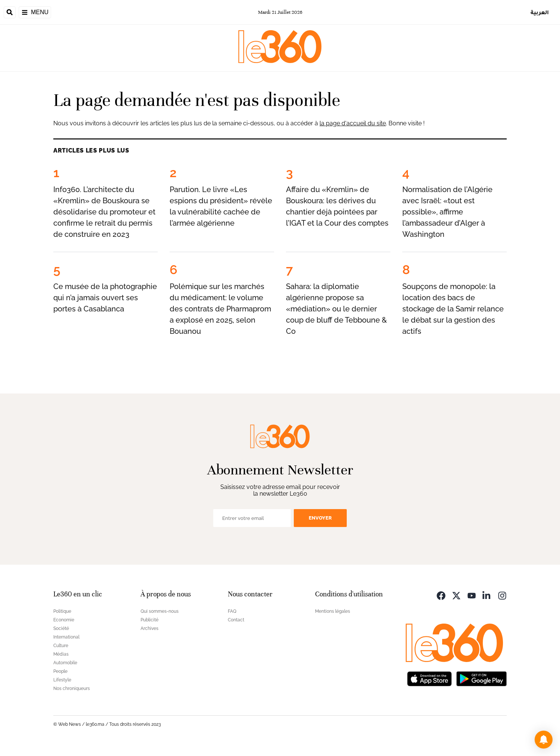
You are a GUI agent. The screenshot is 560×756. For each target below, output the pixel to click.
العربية (540, 12)
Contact (236, 620)
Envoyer (320, 518)
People (60, 671)
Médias (61, 654)
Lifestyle (62, 680)
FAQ (232, 611)
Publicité (150, 620)
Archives (150, 628)
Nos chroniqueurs (72, 688)
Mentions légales (333, 611)
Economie (64, 620)
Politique (62, 611)
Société (61, 628)
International (66, 637)
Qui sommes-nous (160, 611)
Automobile (65, 663)
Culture (61, 646)
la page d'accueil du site (353, 123)
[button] (544, 740)
